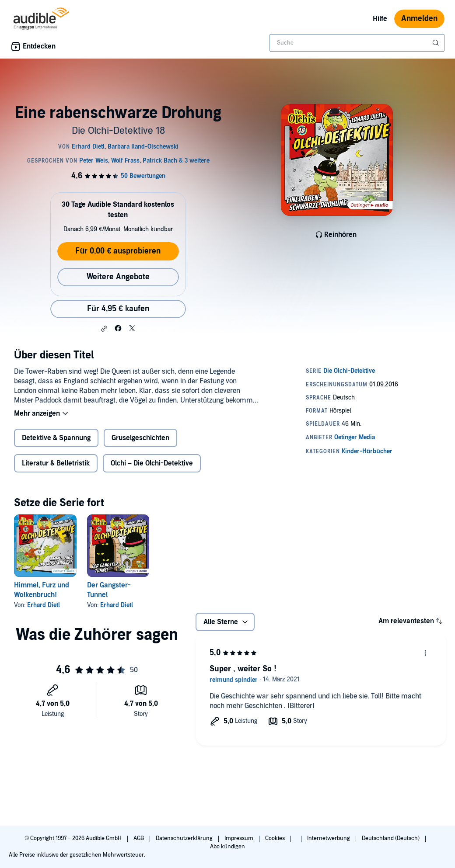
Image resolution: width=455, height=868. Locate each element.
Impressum (240, 838)
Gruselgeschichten (140, 438)
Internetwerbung (329, 838)
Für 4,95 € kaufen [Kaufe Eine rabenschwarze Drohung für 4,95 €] (118, 309)
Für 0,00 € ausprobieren (118, 251)
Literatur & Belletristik (56, 463)
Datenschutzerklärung (185, 838)
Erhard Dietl (44, 605)
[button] (104, 329)
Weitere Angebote (118, 277)
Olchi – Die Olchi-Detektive (152, 463)
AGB (139, 838)
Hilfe (380, 19)
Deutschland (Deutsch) (391, 838)
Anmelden (419, 19)
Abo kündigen (227, 847)
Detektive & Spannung (56, 438)
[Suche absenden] (437, 43)
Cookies (276, 838)
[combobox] (357, 43)
